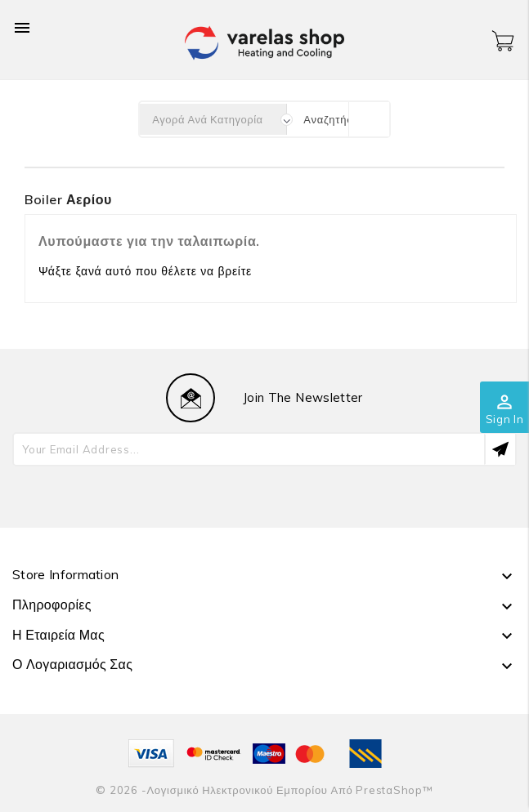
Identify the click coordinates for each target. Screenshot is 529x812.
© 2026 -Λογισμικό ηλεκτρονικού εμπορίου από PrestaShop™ (264, 790)
